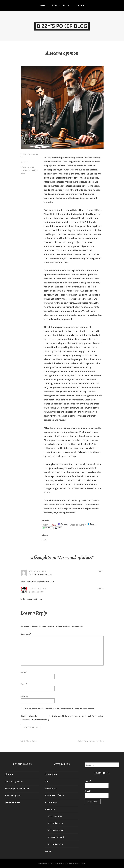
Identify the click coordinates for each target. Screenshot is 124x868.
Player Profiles (51, 802)
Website (24, 696)
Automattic (81, 863)
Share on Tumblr (78, 524)
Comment (26, 634)
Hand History (51, 788)
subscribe (25, 720)
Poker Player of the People (90, 741)
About (66, 5)
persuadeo (34, 592)
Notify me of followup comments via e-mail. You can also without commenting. (62, 718)
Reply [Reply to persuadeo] (101, 589)
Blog (54, 5)
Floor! (47, 781)
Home (43, 5)
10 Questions (51, 774)
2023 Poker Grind (56, 830)
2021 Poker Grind (55, 816)
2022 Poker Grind (56, 823)
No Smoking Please (14, 781)
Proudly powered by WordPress (50, 863)
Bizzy (25, 162)
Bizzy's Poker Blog (62, 26)
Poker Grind (50, 809)
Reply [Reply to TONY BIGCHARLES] (101, 571)
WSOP (48, 851)
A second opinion (13, 795)
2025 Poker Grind (56, 844)
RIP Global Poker (30, 741)
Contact (80, 5)
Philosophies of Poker (55, 795)
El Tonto (9, 774)
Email (24, 684)
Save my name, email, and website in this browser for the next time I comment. (59, 709)
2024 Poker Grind (56, 837)
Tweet (45, 524)
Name (24, 672)
